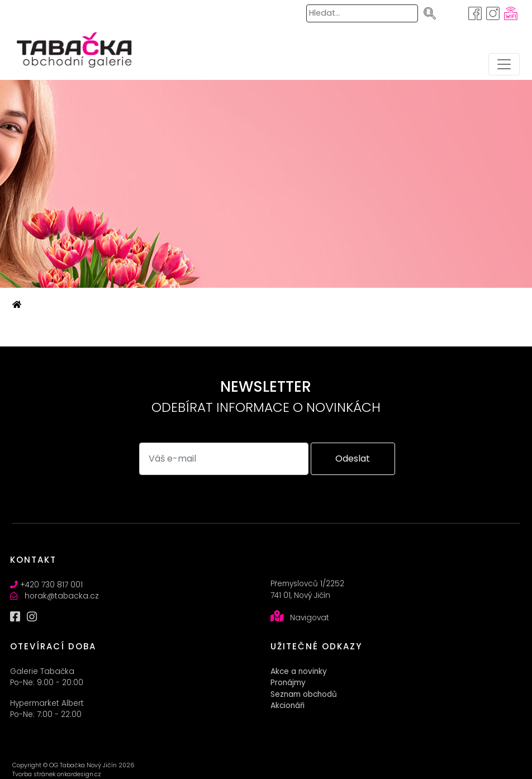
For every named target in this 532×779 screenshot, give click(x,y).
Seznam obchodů (304, 694)
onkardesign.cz (79, 774)
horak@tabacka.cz (62, 596)
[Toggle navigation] (504, 64)
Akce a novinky (299, 671)
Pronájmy (288, 683)
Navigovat (310, 618)
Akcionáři (288, 706)
